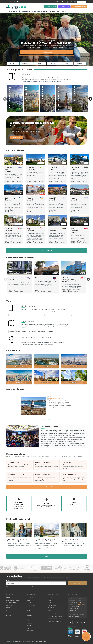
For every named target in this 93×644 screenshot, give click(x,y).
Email (8, 580)
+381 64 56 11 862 (19, 509)
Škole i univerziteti (26, 11)
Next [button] (90, 99)
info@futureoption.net (74, 505)
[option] (15, 99)
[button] (44, 420)
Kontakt (71, 2)
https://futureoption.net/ (20, 642)
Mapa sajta (33, 642)
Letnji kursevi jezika (41, 11)
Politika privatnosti (39, 642)
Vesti (71, 11)
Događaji (64, 2)
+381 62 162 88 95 (19, 507)
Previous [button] (5, 99)
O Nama (58, 2)
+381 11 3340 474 (19, 505)
